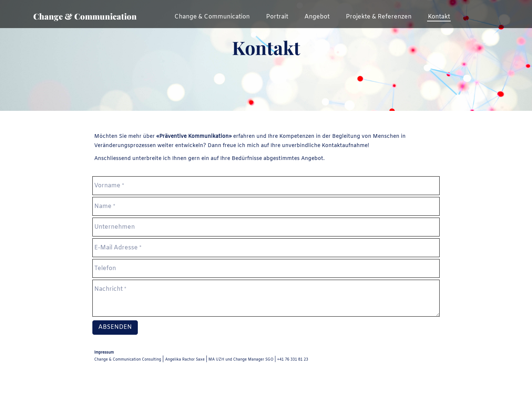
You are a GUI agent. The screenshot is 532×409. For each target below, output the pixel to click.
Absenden (115, 327)
